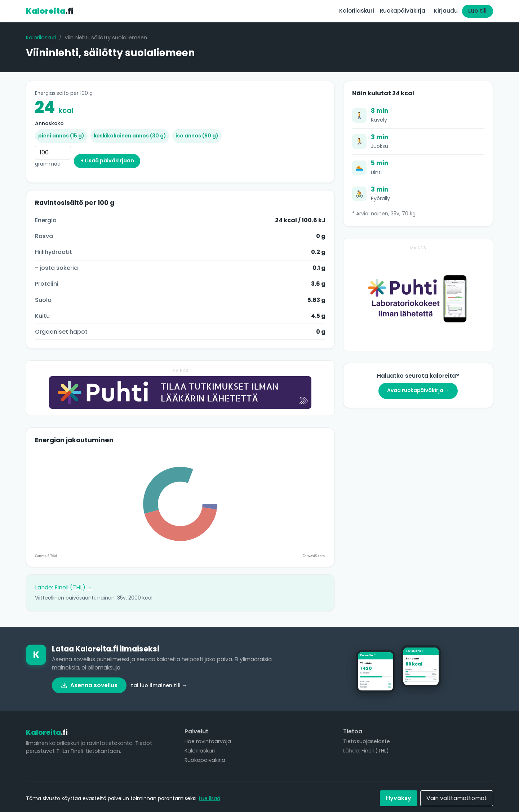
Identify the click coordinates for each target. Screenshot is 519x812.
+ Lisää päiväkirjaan (107, 161)
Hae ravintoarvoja (208, 741)
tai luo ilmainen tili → (159, 685)
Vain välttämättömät (457, 798)
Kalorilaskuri (357, 11)
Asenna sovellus (89, 685)
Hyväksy (399, 798)
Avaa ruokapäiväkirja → (418, 390)
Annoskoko (49, 124)
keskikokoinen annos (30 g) (130, 136)
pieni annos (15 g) (61, 136)
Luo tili (477, 11)
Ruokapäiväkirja (403, 11)
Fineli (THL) (375, 751)
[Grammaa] (53, 153)
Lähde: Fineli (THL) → (64, 587)
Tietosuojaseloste (367, 741)
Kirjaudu (446, 11)
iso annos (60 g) (197, 136)
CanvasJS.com (314, 556)
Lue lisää (210, 798)
